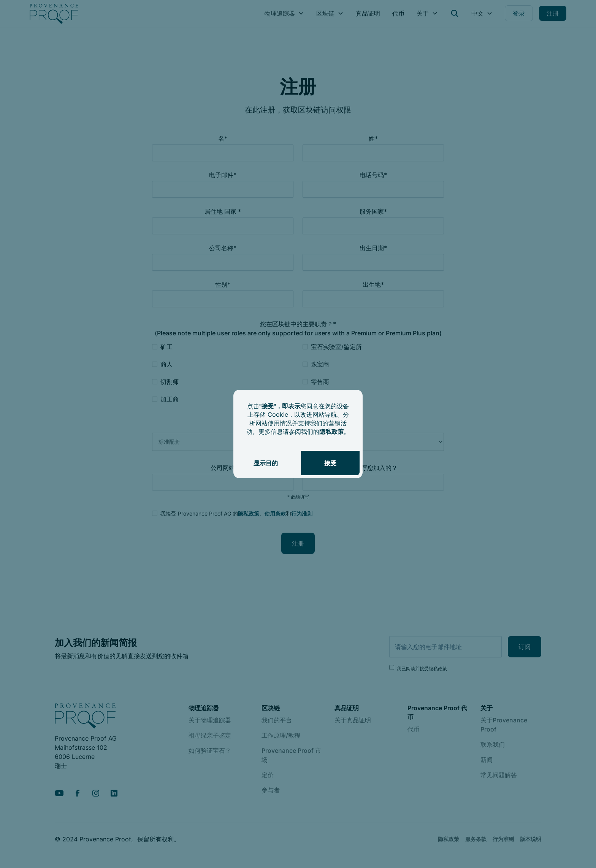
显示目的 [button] (266, 463)
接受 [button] (330, 463)
